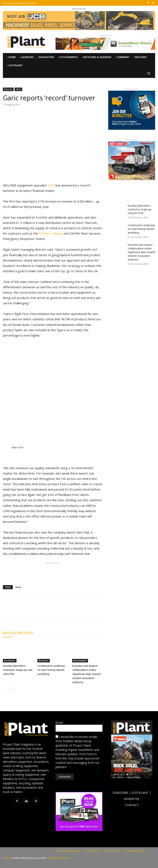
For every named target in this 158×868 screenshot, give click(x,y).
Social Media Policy (134, 851)
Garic (51, 185)
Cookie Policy (92, 851)
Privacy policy (111, 851)
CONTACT (132, 805)
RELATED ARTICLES (18, 633)
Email (59, 723)
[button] (149, 74)
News (18, 89)
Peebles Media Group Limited (29, 858)
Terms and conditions (67, 851)
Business (8, 89)
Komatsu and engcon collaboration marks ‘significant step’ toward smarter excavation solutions (86, 674)
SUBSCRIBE (120, 793)
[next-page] (12, 690)
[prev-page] (5, 690)
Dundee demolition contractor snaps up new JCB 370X (18, 670)
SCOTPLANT (140, 793)
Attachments (80, 661)
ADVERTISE (132, 799)
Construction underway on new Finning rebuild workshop (51, 670)
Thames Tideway (51, 233)
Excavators (10, 661)
